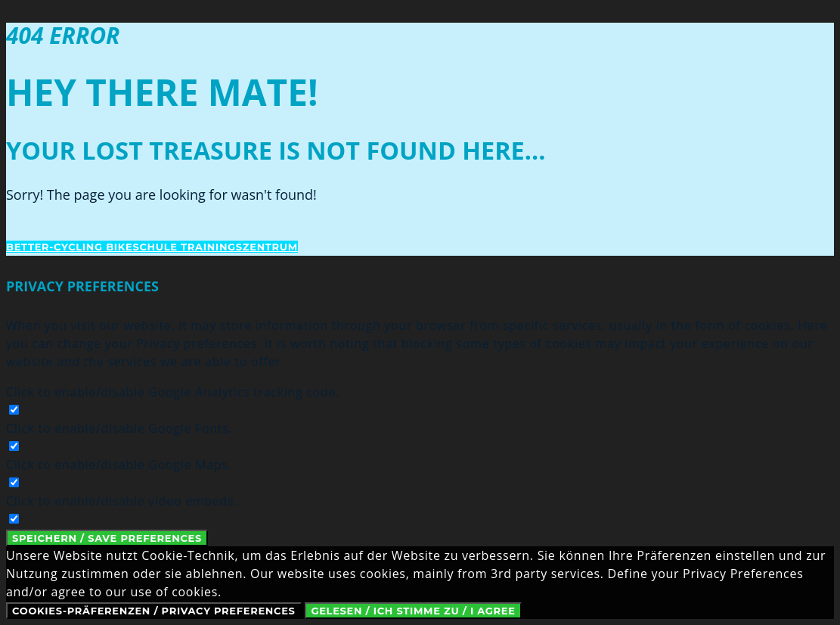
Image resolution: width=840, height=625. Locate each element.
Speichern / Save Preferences (107, 538)
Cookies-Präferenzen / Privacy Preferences (154, 611)
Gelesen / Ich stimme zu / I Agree (413, 611)
